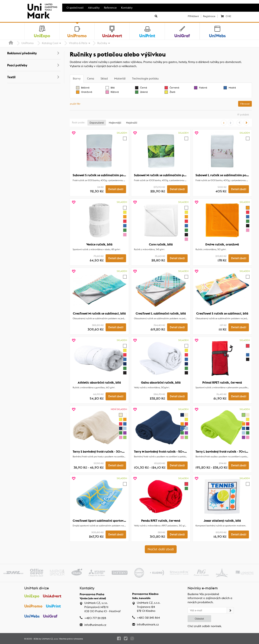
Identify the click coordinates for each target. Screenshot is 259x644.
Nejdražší (132, 123)
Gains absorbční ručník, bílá (161, 383)
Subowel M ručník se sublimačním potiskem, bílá (168, 175)
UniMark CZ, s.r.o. (50, 639)
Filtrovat (245, 104)
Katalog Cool (50, 43)
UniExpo (32, 596)
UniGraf (50, 616)
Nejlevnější (115, 123)
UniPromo (28, 43)
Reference (110, 8)
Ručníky (102, 43)
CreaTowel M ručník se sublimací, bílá (99, 313)
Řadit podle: (78, 123)
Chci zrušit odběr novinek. (205, 626)
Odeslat (199, 619)
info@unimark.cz (95, 625)
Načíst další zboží (161, 549)
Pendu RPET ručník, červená (161, 521)
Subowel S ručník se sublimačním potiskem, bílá (106, 175)
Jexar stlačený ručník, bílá (222, 521)
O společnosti (75, 8)
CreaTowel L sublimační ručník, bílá (161, 313)
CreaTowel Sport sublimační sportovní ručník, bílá (108, 521)
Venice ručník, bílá (99, 244)
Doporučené (97, 123)
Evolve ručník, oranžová (222, 244)
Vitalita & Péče (78, 43)
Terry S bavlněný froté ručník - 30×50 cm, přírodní (108, 452)
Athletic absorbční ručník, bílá (99, 383)
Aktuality (94, 8)
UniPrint (53, 606)
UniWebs (32, 616)
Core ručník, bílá (161, 244)
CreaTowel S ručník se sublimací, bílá (222, 313)
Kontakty (127, 8)
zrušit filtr (75, 104)
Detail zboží (116, 189)
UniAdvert (52, 596)
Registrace (209, 16)
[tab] (77, 79)
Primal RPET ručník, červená (222, 383)
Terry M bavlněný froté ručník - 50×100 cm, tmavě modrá (175, 452)
